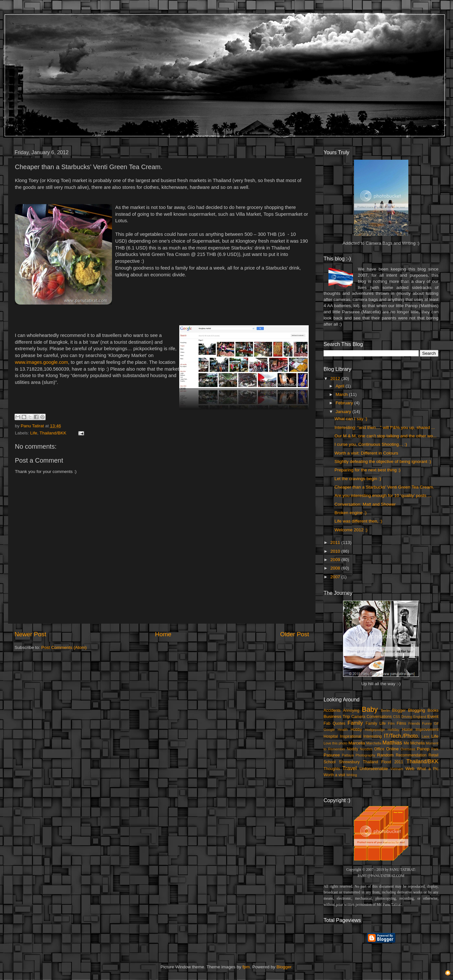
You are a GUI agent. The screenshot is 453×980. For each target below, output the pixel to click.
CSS (396, 717)
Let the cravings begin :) (358, 479)
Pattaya (348, 755)
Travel (349, 768)
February (345, 403)
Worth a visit (334, 775)
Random (386, 755)
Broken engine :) (351, 513)
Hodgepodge (375, 730)
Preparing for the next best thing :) (368, 470)
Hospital (331, 736)
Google (329, 730)
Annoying (351, 710)
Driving (407, 717)
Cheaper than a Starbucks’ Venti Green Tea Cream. (384, 487)
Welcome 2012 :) (351, 530)
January (344, 412)
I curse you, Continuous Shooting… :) (371, 444)
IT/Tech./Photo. (402, 736)
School (330, 762)
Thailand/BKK (53, 433)
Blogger (399, 710)
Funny (427, 723)
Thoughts (332, 769)
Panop (423, 749)
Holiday (393, 730)
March (342, 394)
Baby (370, 709)
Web (410, 769)
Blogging (417, 710)
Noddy (353, 749)
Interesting (373, 736)
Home (163, 634)
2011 (336, 542)
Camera (358, 717)
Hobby (356, 730)
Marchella (374, 743)
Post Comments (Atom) (64, 647)
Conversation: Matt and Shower (365, 504)
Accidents (332, 710)
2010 (336, 551)
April (341, 386)
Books (433, 710)
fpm (246, 967)
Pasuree (332, 755)
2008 (336, 568)
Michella (418, 743)
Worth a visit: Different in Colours (366, 453)
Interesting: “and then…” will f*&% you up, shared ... (385, 427)
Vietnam (397, 769)
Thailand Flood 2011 (383, 762)
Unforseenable (374, 769)
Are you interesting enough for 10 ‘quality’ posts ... (383, 496)
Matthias (392, 743)
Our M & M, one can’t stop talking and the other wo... (386, 436)
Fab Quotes (334, 723)
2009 (336, 560)
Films (401, 723)
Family (355, 723)
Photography (365, 755)
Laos (425, 736)
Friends (414, 723)
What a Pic (428, 769)
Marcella (357, 743)
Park (435, 749)
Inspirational (351, 736)
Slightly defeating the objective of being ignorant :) (383, 461)
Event (433, 716)
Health (343, 730)
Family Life (376, 723)
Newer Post (30, 634)
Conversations (379, 717)
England (420, 717)
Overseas (408, 749)
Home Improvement (420, 730)
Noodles (366, 749)
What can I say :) (351, 419)
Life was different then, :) (359, 521)
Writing (352, 775)
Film (391, 723)
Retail (433, 755)
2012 (336, 379)
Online (392, 749)
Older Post (295, 634)
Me (407, 743)
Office (379, 749)
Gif (436, 723)
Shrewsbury (349, 762)
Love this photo (336, 743)
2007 (336, 577)
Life (34, 433)
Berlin (385, 710)
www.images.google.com (41, 362)
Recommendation (411, 755)
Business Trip (337, 716)
